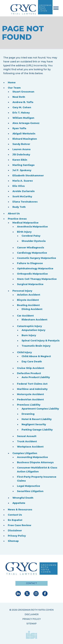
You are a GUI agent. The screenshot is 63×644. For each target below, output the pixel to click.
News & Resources (20, 510)
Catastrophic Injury (29, 326)
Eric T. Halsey (21, 113)
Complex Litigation (25, 453)
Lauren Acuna (21, 149)
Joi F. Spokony (22, 170)
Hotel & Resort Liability (37, 419)
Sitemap (13, 541)
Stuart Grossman (23, 92)
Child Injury (24, 352)
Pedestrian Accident (30, 400)
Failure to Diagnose (30, 263)
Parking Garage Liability (37, 430)
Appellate (19, 503)
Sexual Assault (27, 436)
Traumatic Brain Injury (36, 346)
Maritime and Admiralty (32, 389)
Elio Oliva (19, 186)
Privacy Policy (17, 536)
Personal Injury (22, 291)
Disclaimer (15, 531)
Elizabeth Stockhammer (28, 176)
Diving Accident (32, 309)
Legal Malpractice (29, 486)
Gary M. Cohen (22, 107)
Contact (31, 583)
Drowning (28, 414)
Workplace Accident (30, 447)
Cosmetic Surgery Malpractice (37, 258)
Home (12, 83)
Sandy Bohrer (21, 144)
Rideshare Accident (34, 320)
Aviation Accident (29, 295)
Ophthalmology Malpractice (35, 269)
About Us (14, 214)
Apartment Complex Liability (40, 409)
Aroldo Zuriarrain (24, 191)
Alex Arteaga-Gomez (26, 123)
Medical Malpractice (25, 223)
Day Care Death (32, 362)
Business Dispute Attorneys (35, 462)
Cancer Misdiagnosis (31, 248)
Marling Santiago (24, 165)
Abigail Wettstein (24, 134)
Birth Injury (24, 232)
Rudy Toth (19, 207)
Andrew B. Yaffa (23, 102)
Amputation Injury (33, 330)
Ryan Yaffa (19, 128)
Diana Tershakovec (25, 202)
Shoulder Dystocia (34, 241)
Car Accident (25, 316)
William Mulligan (23, 118)
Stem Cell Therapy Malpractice (37, 279)
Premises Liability (29, 405)
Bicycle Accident (28, 300)
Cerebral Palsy (31, 236)
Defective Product (29, 373)
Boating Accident (28, 305)
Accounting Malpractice (32, 457)
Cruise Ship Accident (31, 368)
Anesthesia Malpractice (32, 227)
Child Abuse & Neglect (36, 356)
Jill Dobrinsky (21, 155)
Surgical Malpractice (30, 284)
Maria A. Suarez (23, 181)
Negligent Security (34, 424)
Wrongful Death (23, 498)
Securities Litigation (30, 491)
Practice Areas (17, 219)
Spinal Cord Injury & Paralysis (41, 341)
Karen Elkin (20, 160)
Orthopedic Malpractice (32, 274)
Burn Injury (29, 335)
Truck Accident (27, 441)
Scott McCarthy (22, 197)
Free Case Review (20, 525)
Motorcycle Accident (30, 394)
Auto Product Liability (36, 377)
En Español (15, 520)
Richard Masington (25, 139)
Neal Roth (19, 97)
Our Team (14, 88)
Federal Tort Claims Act (32, 384)
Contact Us (15, 515)
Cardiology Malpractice (32, 253)
